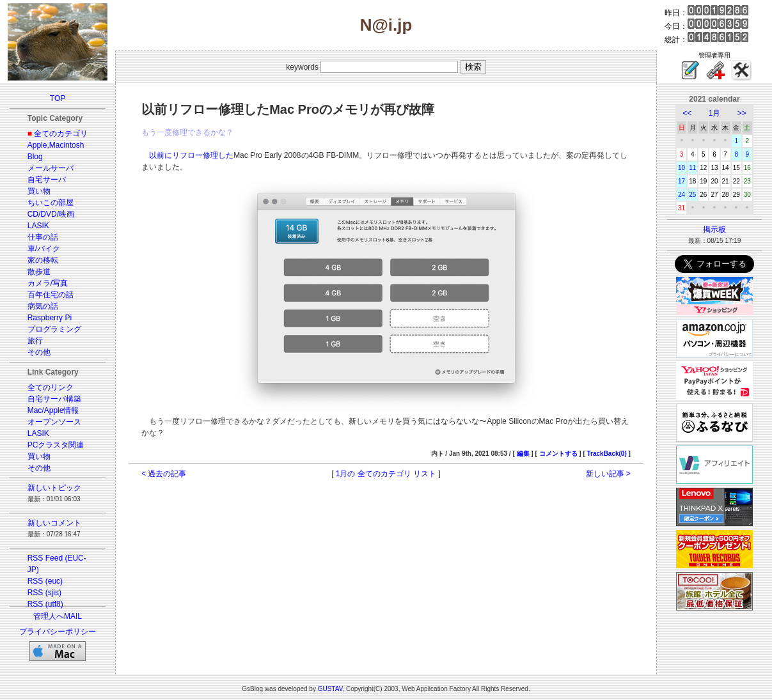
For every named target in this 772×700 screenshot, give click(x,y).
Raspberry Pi (50, 318)
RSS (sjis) (44, 593)
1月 (715, 113)
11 (692, 168)
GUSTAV (330, 689)
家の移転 (43, 260)
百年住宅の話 (51, 295)
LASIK (38, 226)
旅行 (35, 341)
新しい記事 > (608, 474)
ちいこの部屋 (51, 203)
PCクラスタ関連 (56, 445)
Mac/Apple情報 (53, 410)
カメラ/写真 (48, 283)
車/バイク (44, 249)
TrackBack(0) (607, 454)
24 (681, 195)
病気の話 (43, 306)
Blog (35, 157)
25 (692, 195)
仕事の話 (43, 237)
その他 (39, 352)
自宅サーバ (47, 180)
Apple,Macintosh (56, 145)
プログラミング (54, 329)
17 (681, 181)
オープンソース (54, 422)
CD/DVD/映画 (51, 214)
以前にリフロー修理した (191, 155)
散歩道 (39, 272)
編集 (523, 454)
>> (742, 113)
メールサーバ (51, 168)
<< (687, 113)
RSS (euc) (45, 581)
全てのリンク (51, 387)
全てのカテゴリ (61, 134)
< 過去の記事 (164, 474)
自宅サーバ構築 (54, 399)
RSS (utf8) (45, 604)
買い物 (39, 191)
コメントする (558, 454)
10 (681, 168)
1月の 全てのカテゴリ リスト (386, 474)
